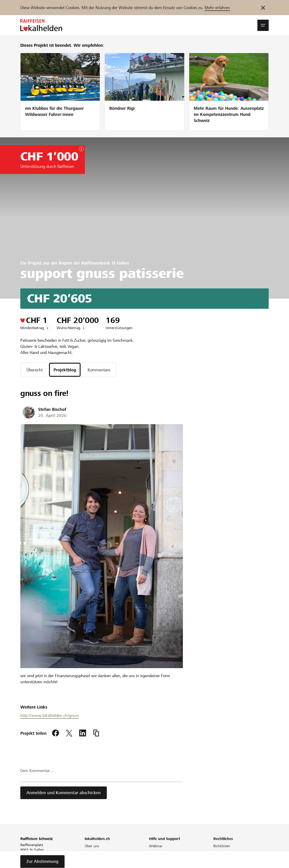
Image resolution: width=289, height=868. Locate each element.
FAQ (152, 852)
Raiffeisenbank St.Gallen (105, 263)
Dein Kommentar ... (37, 771)
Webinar (156, 846)
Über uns (92, 846)
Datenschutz (223, 864)
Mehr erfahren (217, 8)
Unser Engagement (100, 852)
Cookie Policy (224, 858)
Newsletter (93, 864)
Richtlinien (222, 846)
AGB (217, 852)
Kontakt (155, 864)
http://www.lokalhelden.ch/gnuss (50, 715)
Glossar (155, 858)
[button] (263, 25)
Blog (88, 858)
